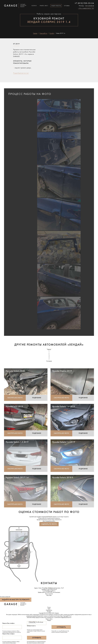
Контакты (49, 583)
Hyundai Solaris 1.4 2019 (64, 442)
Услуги (34, 6)
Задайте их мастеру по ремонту (16, 600)
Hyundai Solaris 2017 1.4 (17, 478)
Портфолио (49, 610)
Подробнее (37, 398)
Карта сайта (49, 619)
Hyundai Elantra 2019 (62, 371)
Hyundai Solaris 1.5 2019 (17, 442)
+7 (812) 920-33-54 (84, 3)
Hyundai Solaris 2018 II (63, 478)
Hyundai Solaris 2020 (15, 371)
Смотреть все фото (15, 398)
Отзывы (67, 6)
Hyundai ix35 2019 (14, 407)
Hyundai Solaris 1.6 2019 (64, 407)
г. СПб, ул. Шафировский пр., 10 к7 (86, 8)
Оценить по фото (49, 524)
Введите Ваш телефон (8, 623)
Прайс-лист (44, 6)
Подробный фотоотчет (21, 73)
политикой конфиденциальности (63, 618)
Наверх (49, 621)
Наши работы (56, 6)
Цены (49, 609)
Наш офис (49, 595)
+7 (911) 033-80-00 (89, 6)
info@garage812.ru (51, 591)
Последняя (49, 361)
